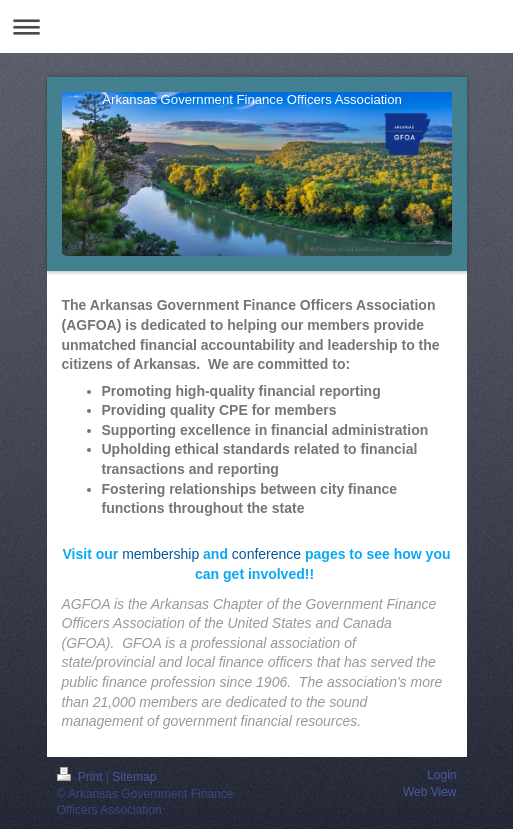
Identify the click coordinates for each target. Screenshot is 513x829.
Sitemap (134, 777)
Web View (430, 792)
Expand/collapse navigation (256, 26)
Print (81, 777)
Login (441, 775)
